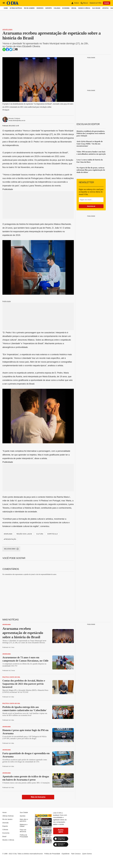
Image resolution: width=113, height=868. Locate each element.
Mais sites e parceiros (24, 820)
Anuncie (40, 854)
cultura (40, 534)
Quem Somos (87, 854)
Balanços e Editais (24, 825)
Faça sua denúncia (23, 831)
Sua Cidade (96, 8)
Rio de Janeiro (29, 8)
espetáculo (53, 534)
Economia (66, 8)
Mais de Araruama (38, 797)
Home (6, 8)
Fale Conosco (76, 854)
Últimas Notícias (16, 8)
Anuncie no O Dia (96, 3)
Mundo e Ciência (84, 8)
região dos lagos (24, 534)
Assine (107, 3)
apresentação (10, 539)
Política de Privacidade (24, 836)
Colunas (57, 8)
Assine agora (61, 831)
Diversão (40, 8)
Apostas (105, 8)
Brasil (74, 8)
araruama (8, 534)
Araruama (7, 30)
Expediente (66, 854)
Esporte (48, 8)
